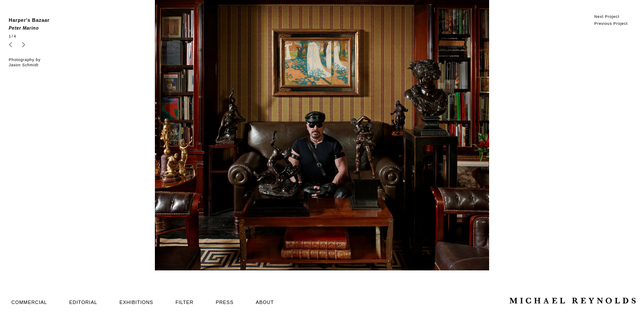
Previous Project (611, 24)
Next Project (607, 17)
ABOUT (265, 302)
